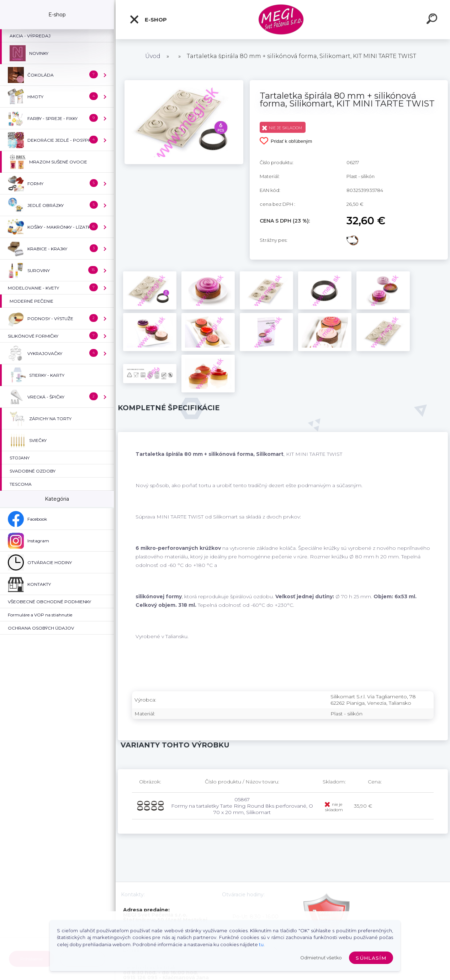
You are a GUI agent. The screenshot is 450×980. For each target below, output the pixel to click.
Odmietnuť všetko (321, 958)
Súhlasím (371, 958)
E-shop (148, 20)
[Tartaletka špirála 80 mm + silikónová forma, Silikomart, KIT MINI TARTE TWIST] (184, 83)
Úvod (153, 56)
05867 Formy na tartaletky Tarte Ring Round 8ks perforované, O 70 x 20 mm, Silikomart (242, 806)
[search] (433, 20)
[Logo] (283, 20)
